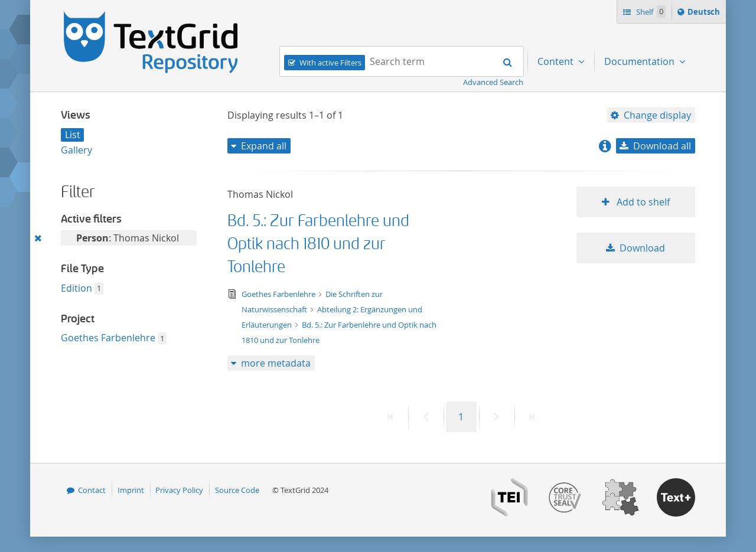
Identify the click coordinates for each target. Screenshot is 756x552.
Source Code (237, 490)
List (73, 135)
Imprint (131, 490)
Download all (662, 146)
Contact (92, 490)
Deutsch (705, 14)
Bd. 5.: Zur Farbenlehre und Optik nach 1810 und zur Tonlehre (318, 244)
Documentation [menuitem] (641, 61)
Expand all (264, 146)
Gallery (76, 150)
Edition (76, 288)
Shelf (650, 12)
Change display (657, 115)
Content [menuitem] (557, 61)
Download (642, 248)
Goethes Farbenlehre (108, 338)
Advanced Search (493, 82)
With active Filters (330, 63)
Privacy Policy (179, 490)
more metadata (276, 363)
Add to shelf (642, 202)
